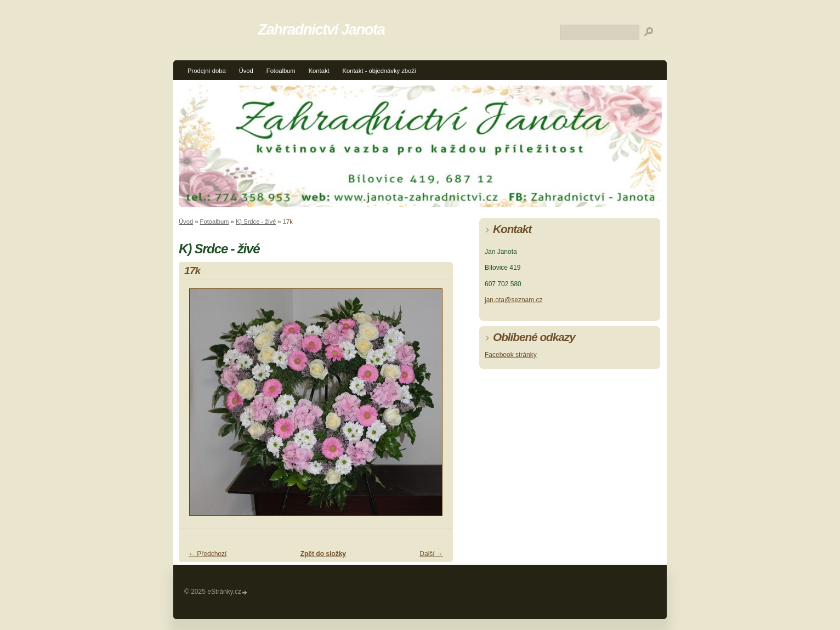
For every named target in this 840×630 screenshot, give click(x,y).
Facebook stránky (511, 355)
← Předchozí (208, 554)
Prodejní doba (207, 71)
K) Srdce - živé (256, 222)
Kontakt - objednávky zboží (379, 71)
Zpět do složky (323, 554)
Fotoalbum (281, 71)
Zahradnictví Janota (322, 29)
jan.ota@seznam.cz (514, 300)
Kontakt (319, 71)
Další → (431, 554)
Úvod (246, 71)
